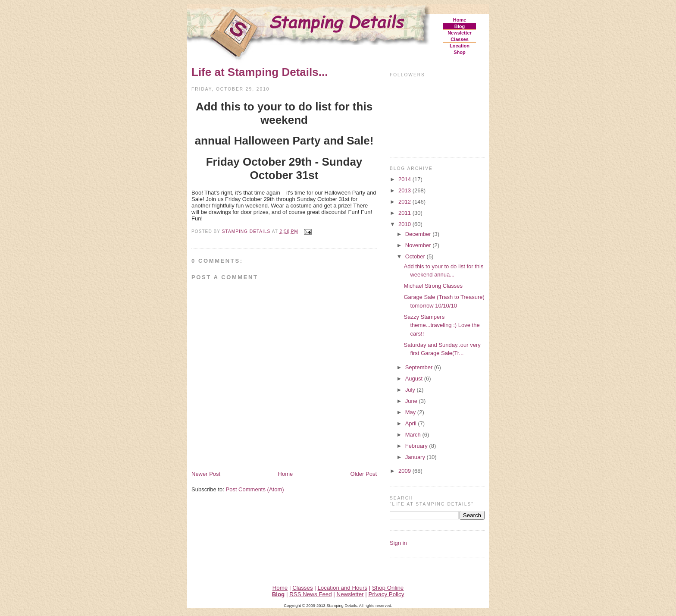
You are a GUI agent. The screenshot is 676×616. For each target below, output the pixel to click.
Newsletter (460, 33)
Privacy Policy (386, 594)
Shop (460, 52)
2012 (405, 202)
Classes (460, 39)
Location (460, 46)
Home (460, 20)
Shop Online (388, 588)
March (414, 435)
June (412, 401)
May (411, 412)
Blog (460, 26)
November (419, 245)
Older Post (364, 474)
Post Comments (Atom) (255, 489)
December (419, 234)
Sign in (398, 543)
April (412, 423)
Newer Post (206, 474)
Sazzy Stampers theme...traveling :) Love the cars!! (441, 325)
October (416, 256)
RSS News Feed (311, 594)
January (416, 457)
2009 (405, 471)
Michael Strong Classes (433, 286)
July (411, 390)
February (417, 446)
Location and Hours (342, 588)
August (415, 379)
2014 (405, 179)
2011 (405, 213)
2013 (405, 190)
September (420, 367)
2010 (405, 224)
